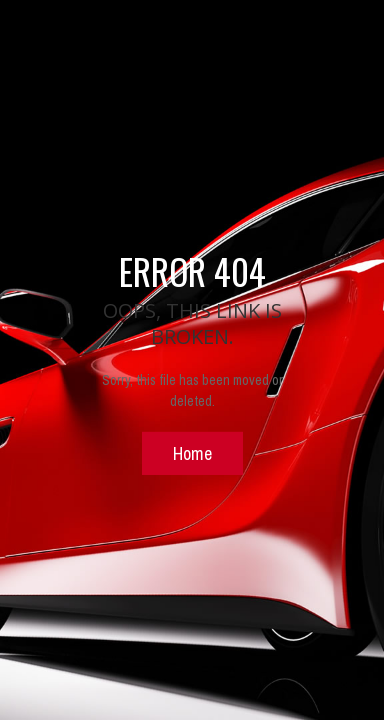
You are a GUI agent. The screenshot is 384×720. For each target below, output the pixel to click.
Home (192, 452)
